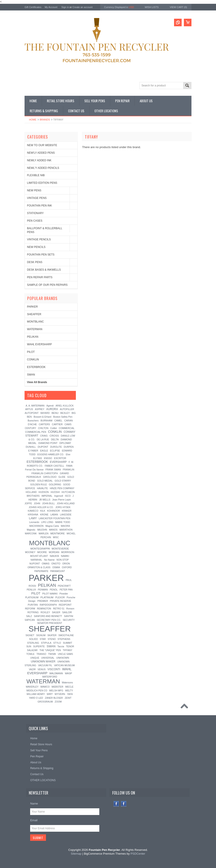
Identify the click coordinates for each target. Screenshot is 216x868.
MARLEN (44, 533)
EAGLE (44, 451)
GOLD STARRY (63, 481)
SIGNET (30, 635)
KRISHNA (33, 515)
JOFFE (28, 503)
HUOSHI (55, 492)
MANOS (53, 530)
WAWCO (45, 687)
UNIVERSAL (48, 658)
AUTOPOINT (32, 413)
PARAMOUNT (58, 571)
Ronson (70, 609)
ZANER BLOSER (54, 698)
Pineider (64, 594)
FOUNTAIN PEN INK (39, 206)
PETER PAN (66, 590)
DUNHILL (31, 447)
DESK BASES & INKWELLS (44, 270)
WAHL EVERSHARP (39, 344)
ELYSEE (38, 458)
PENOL (54, 590)
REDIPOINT (65, 605)
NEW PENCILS (36, 247)
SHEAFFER (34, 314)
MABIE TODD (63, 522)
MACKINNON (37, 526)
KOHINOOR (53, 511)
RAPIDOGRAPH (48, 605)
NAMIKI (65, 556)
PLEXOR (60, 597)
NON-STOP (63, 560)
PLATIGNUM (32, 597)
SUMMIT (67, 643)
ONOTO (56, 564)
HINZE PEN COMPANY (62, 488)
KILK (43, 511)
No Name (49, 560)
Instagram (124, 804)
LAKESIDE (66, 515)
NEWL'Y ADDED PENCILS (43, 168)
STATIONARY (35, 213)
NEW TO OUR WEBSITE (42, 145)
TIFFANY (67, 650)
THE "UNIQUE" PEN (50, 650)
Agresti (50, 406)
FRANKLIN (68, 470)
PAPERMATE (41, 571)
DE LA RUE (43, 439)
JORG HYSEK (63, 507)
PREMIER (43, 601)
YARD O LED (36, 698)
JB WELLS (45, 500)
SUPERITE (39, 646)
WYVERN (60, 694)
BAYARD (45, 413)
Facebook (116, 804)
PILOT (31, 352)
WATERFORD (50, 677)
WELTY (69, 691)
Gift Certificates (33, 7)
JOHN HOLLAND (66, 503)
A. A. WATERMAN (35, 406)
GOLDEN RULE (39, 485)
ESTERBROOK (36, 367)
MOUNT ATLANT (39, 556)
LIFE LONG (47, 522)
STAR (43, 639)
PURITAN (33, 605)
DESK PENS (35, 262)
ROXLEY (45, 612)
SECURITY (69, 620)
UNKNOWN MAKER (43, 662)
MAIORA (65, 526)
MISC (56, 537)
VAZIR (32, 669)
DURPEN (69, 447)
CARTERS (44, 424)
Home (33, 120)
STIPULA (46, 643)
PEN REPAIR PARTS (40, 277)
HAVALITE (43, 488)
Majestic (31, 530)
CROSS (54, 436)
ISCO (68, 496)
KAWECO (33, 511)
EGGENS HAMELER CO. (51, 454)
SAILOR (67, 612)
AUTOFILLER (67, 409)
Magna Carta (52, 526)
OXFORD (67, 567)
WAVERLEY (32, 687)
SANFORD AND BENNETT (48, 616)
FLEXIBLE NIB (36, 175)
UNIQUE (35, 658)
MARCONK (31, 534)
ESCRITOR (60, 458)
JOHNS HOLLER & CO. (41, 507)
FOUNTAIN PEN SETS (41, 255)
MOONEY (30, 552)
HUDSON (44, 492)
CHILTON (43, 428)
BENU (55, 413)
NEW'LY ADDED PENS (41, 153)
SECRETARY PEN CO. (49, 620)
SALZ (29, 616)
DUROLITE (56, 447)
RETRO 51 (59, 609)
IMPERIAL (47, 496)
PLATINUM (47, 597)
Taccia (61, 646)
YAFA (70, 694)
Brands (45, 120)
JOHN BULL (49, 503)
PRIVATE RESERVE (61, 601)
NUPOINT (35, 564)
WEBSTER (57, 687)
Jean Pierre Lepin (62, 500)
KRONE (44, 515)
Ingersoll (59, 496)
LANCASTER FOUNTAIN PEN (54, 518)
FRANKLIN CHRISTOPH (45, 473)
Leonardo (34, 522)
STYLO (57, 643)
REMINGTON (44, 609)
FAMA (69, 466)
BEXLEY (65, 413)
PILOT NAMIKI (50, 594)
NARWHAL (36, 560)
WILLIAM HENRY (36, 694)
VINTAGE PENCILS (39, 239)
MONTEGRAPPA (40, 549)
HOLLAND (31, 492)
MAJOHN (42, 530)
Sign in (65, 7)
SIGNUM (41, 635)
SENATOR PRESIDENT (50, 623)
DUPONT (43, 447)
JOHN (37, 503)
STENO (52, 639)
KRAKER (67, 511)
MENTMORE (58, 533)
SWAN (31, 375)
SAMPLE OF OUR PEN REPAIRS (47, 285)
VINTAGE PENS (37, 198)
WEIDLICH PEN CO (37, 691)
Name (34, 804)
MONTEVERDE (60, 549)
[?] (53, 395)
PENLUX (31, 590)
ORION (66, 564)
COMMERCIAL (66, 428)
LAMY (33, 518)
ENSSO (48, 458)
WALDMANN (56, 673)
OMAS (46, 563)
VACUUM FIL (45, 665)
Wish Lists (152, 7)
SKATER (52, 635)
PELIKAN (33, 337)
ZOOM (58, 702)
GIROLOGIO (50, 477)
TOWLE (30, 654)
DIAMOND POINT (48, 443)
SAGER (56, 612)
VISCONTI (54, 669)
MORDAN (54, 552)
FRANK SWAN (53, 470)
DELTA (55, 439)
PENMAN (43, 590)
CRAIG (44, 436)
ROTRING (33, 612)
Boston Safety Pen (63, 417)
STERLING (33, 643)
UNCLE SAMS (65, 654)
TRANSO (41, 654)
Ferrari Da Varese (34, 470)
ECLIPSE (55, 451)
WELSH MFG (56, 691)
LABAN (54, 515)
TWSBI (52, 654)
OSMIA (56, 567)
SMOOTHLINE (66, 635)
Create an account (83, 7)
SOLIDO (33, 639)
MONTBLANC (35, 322)
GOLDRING (55, 485)
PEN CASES (35, 221)
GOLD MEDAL (45, 481)
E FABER (33, 451)
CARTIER (57, 424)
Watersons (67, 683)
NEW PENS (34, 190)
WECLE (69, 687)
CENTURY (30, 428)
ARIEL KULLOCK (65, 406)
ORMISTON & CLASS (39, 567)
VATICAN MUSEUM (64, 665)
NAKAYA (54, 556)
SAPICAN (30, 620)
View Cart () (178, 7)
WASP (69, 673)
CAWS (68, 424)
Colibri (53, 428)
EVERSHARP (58, 462)
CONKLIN (33, 359)
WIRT (50, 694)
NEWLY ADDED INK (39, 160)
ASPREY (40, 409)
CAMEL (58, 421)
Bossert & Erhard (43, 417)
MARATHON (66, 530)
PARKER (32, 307)
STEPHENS (64, 639)
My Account (51, 7)
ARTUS (29, 409)
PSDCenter (138, 854)
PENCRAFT (64, 586)
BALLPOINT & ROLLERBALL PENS (45, 230)
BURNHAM (47, 421)
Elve (68, 454)
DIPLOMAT (65, 443)
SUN (29, 646)
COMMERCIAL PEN (35, 432)
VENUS (42, 669)
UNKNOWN (63, 658)
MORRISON (68, 552)
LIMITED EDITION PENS (42, 183)
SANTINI (69, 616)
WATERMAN (35, 329)
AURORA (52, 409)
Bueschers (33, 421)
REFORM (30, 609)
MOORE (42, 552)
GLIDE (62, 477)
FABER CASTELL (54, 466)
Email (34, 820)
